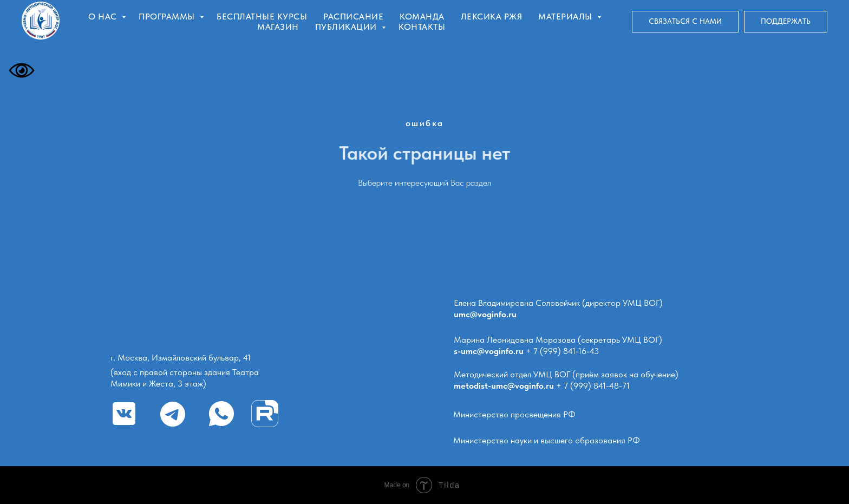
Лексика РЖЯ (492, 17)
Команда (422, 17)
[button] (685, 22)
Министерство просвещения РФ (514, 414)
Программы (168, 17)
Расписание (353, 17)
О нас (104, 17)
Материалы (566, 17)
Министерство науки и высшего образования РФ (547, 440)
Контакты (422, 27)
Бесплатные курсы (262, 17)
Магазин (278, 27)
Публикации (347, 27)
